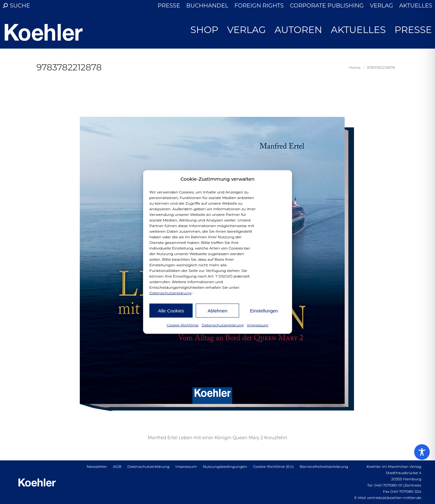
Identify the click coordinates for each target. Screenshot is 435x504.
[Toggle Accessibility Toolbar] (422, 452)
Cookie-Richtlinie (183, 325)
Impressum (258, 325)
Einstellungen (264, 310)
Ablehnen (217, 310)
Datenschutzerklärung (170, 293)
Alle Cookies (171, 310)
